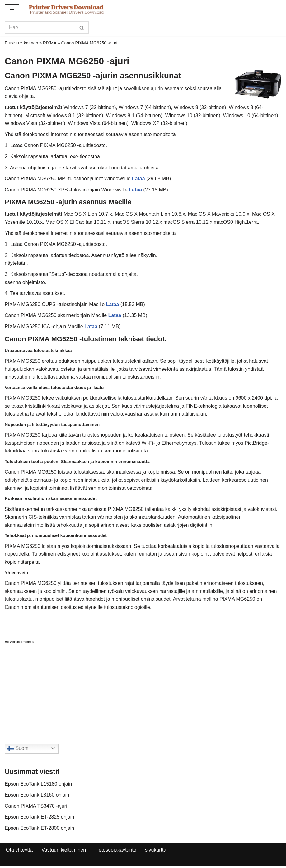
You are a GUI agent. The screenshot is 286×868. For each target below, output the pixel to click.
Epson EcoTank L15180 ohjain (38, 784)
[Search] (40, 28)
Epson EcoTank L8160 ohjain (37, 795)
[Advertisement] (143, 688)
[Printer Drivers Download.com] (66, 9)
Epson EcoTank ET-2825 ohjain (39, 817)
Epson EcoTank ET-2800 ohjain (39, 828)
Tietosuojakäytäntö (115, 850)
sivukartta (156, 850)
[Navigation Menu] (12, 10)
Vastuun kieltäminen (64, 850)
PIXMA (50, 43)
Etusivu (12, 43)
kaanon (31, 43)
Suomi (18, 749)
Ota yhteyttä (19, 850)
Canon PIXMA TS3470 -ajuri (36, 806)
